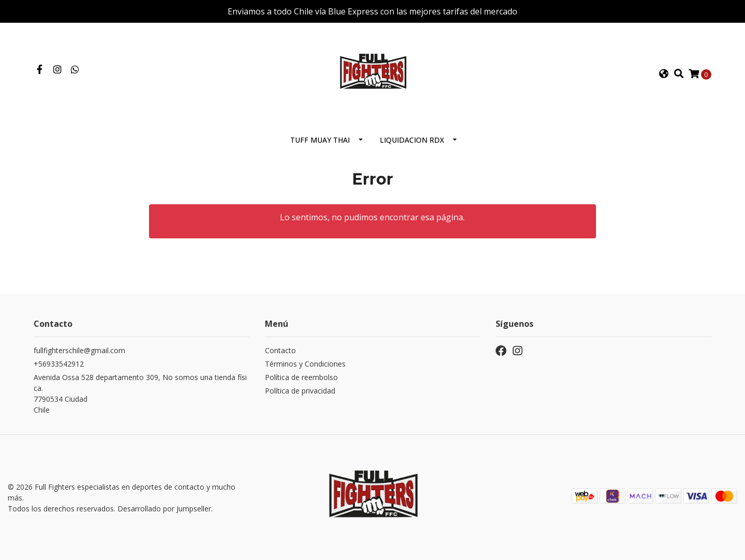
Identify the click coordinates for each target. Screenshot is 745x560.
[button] (664, 74)
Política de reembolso (301, 377)
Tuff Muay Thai (320, 140)
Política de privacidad (300, 391)
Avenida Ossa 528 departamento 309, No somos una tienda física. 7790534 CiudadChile (140, 393)
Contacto (280, 350)
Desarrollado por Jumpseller (164, 509)
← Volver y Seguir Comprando (372, 258)
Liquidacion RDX (412, 140)
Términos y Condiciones (305, 364)
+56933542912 (59, 364)
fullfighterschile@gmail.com (79, 350)
